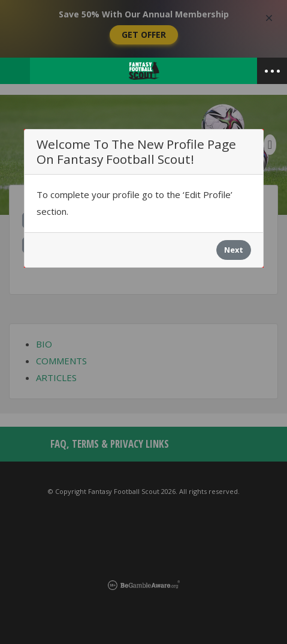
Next (234, 250)
